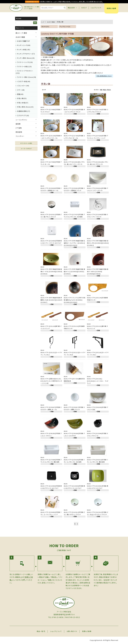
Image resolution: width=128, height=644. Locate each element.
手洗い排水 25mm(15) (25, 107)
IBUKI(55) (45, 27)
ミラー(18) (21, 90)
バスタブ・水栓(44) (24, 81)
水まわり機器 (20, 37)
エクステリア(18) (23, 115)
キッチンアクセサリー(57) (26, 54)
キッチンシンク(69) (24, 45)
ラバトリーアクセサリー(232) (24, 72)
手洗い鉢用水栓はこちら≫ (104, 76)
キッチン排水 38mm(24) (26, 58)
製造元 (109, 90)
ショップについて (96, 8)
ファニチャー (20, 136)
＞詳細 (51, 114)
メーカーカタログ (26, 149)
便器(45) (20, 94)
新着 (101, 90)
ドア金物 (19, 128)
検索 (35, 23)
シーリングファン (21, 120)
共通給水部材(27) (24, 111)
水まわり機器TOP (23, 41)
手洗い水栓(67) (23, 103)
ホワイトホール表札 (26, 143)
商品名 (105, 90)
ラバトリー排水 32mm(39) (27, 77)
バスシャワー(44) (23, 86)
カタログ (84, 8)
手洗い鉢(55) (22, 98)
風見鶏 (18, 124)
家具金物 (19, 132)
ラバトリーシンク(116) (25, 62)
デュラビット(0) (65, 27)
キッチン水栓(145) (24, 50)
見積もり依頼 (111, 8)
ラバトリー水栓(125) (24, 66)
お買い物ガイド (72, 631)
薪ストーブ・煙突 (21, 33)
